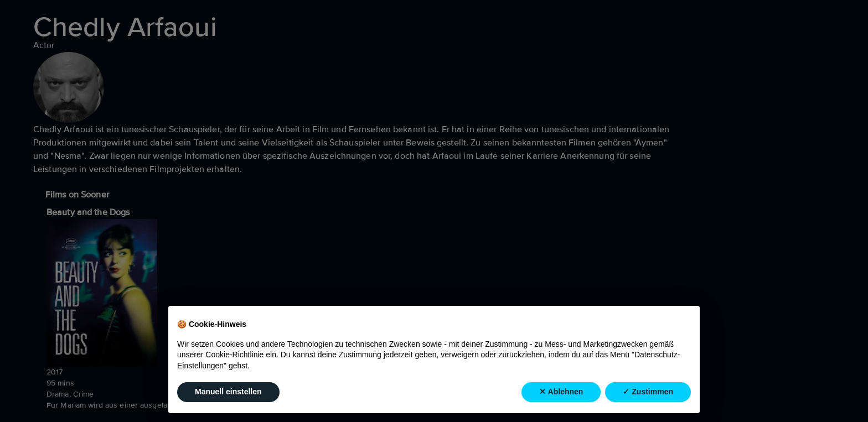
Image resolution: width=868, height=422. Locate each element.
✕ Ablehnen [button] (561, 392)
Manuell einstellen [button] (228, 392)
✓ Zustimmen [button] (648, 392)
